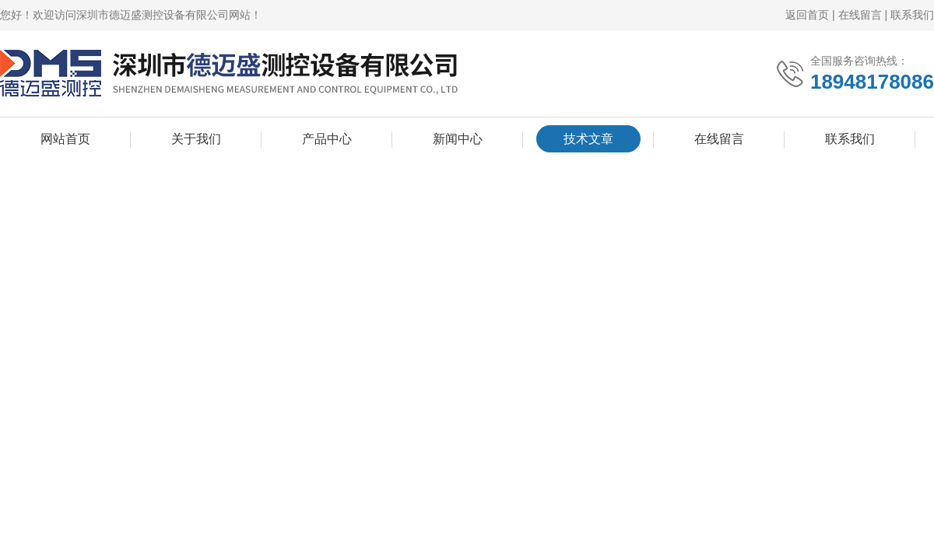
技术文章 (588, 139)
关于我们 (196, 139)
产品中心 (327, 139)
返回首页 (807, 15)
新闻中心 (458, 139)
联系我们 (912, 15)
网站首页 (65, 139)
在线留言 (860, 15)
